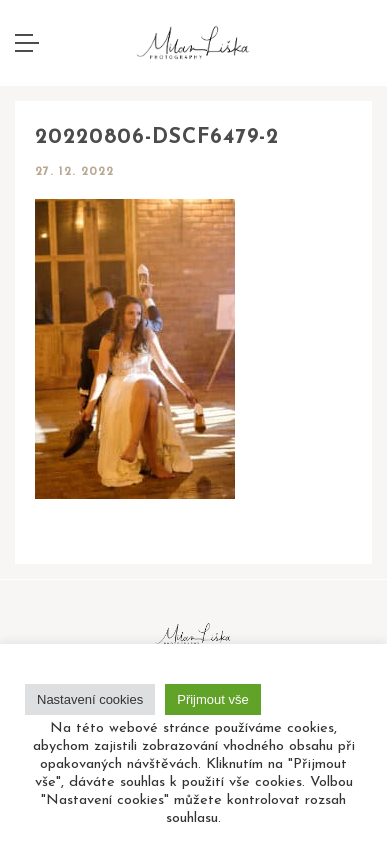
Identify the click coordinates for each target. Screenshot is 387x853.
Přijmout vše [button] (213, 699)
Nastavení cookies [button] (90, 699)
